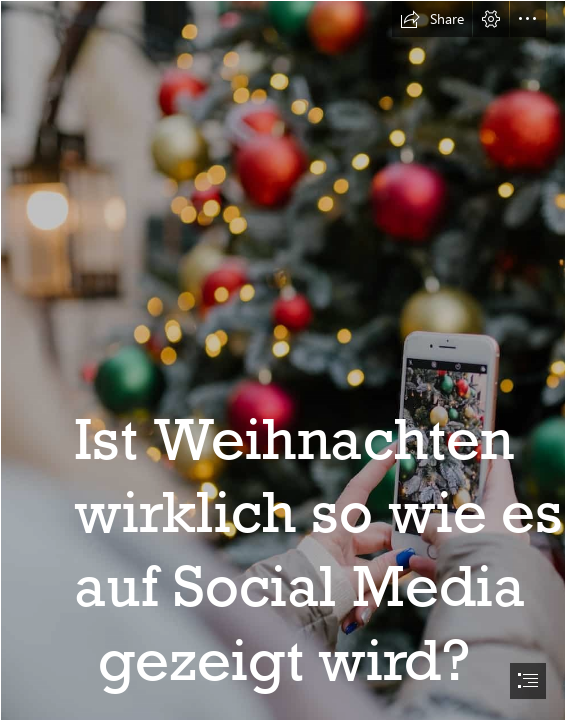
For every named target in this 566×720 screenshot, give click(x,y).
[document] (283, 360)
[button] (432, 19)
